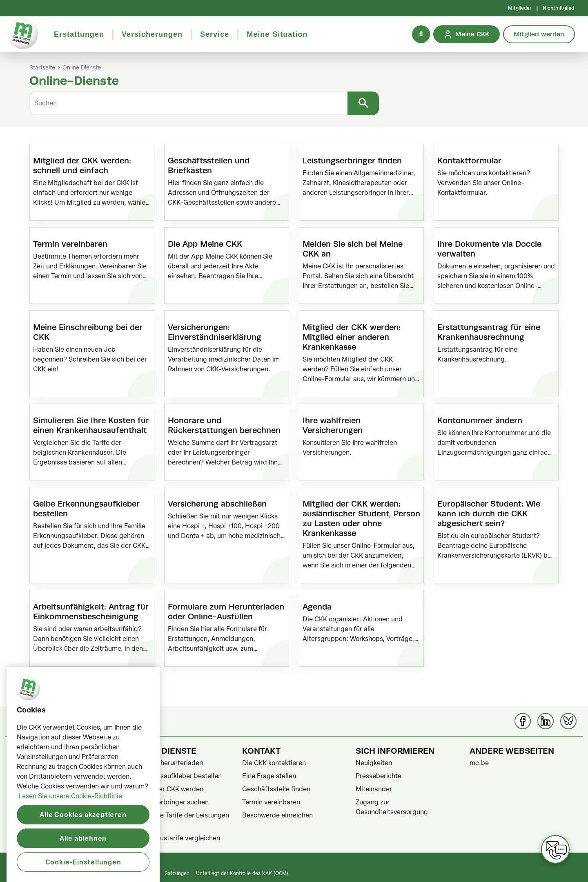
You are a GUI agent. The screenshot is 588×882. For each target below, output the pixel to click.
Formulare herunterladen (166, 763)
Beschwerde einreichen (277, 815)
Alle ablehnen (83, 868)
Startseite (42, 67)
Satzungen (177, 873)
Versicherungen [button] (152, 34)
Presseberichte (379, 776)
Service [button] (215, 34)
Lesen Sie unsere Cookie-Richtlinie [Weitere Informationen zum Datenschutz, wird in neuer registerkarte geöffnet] (70, 826)
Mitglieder (520, 8)
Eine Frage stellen (269, 776)
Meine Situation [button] (277, 34)
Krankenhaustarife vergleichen (174, 838)
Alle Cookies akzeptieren (83, 845)
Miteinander (374, 789)
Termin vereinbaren (271, 802)
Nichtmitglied (558, 8)
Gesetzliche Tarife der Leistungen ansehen (179, 820)
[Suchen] (188, 103)
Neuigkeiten (374, 763)
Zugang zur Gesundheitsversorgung (392, 807)
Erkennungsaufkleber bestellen (175, 776)
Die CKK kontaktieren (274, 763)
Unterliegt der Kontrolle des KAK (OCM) (242, 873)
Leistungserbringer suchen (168, 802)
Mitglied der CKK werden (166, 789)
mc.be (479, 763)
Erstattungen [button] (79, 34)
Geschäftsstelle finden (276, 789)
